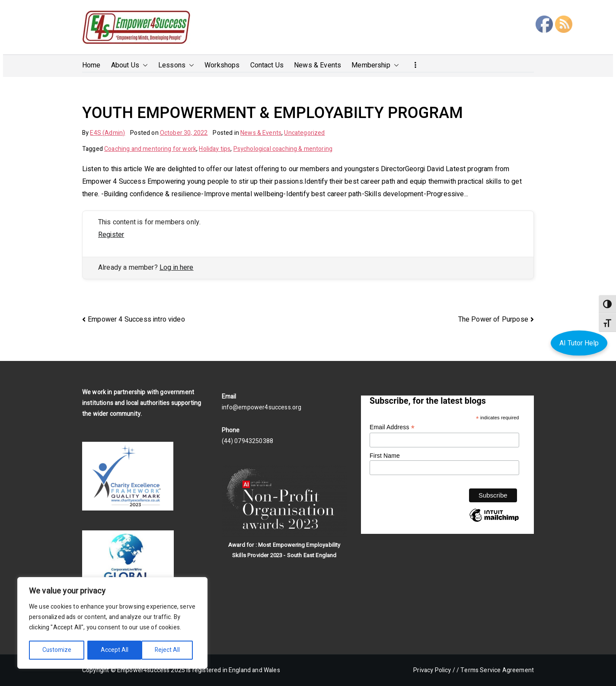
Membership (375, 65)
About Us (129, 65)
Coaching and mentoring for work (150, 149)
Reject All (113, 650)
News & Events (318, 65)
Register (111, 235)
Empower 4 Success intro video (136, 319)
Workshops (222, 65)
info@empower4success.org (262, 407)
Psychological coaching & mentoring (283, 149)
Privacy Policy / (434, 670)
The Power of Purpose (493, 319)
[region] (112, 623)
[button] (144, 65)
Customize (57, 650)
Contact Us (267, 65)
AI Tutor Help (579, 343)
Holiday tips (215, 149)
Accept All (169, 650)
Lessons (176, 65)
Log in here (177, 268)
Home (91, 65)
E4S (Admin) (107, 133)
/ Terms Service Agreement (495, 670)
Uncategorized (304, 133)
